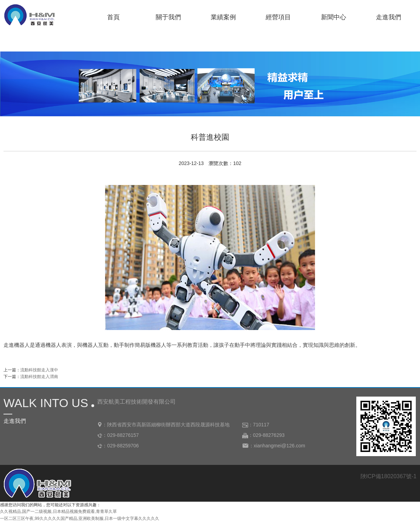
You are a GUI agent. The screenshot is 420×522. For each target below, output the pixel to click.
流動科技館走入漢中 (39, 370)
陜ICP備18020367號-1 (388, 476)
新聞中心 (334, 17)
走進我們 (388, 17)
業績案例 (223, 17)
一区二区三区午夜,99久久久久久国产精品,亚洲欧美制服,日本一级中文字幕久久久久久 (80, 518)
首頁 (113, 17)
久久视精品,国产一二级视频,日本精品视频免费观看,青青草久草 (58, 511)
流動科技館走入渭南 (39, 377)
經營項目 (278, 17)
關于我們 (168, 17)
